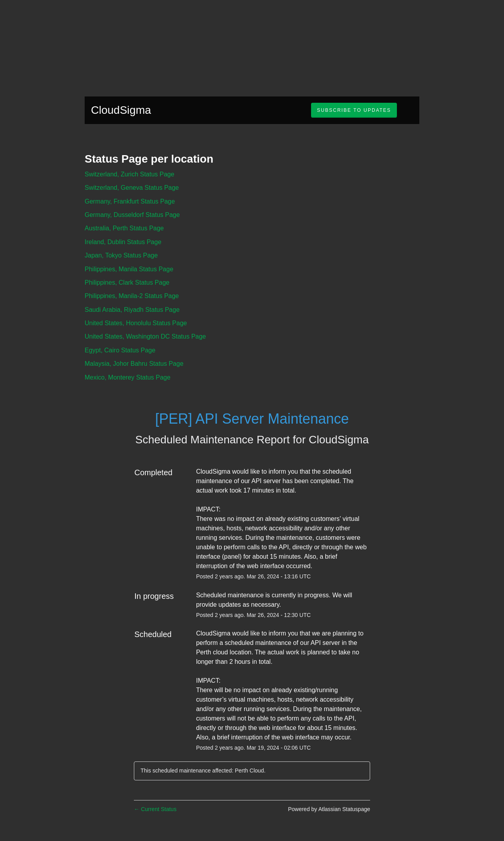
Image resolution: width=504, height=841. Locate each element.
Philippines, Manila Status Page (129, 269)
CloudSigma (121, 110)
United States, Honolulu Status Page (136, 323)
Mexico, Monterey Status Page (128, 377)
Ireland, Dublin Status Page (123, 242)
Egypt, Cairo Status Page (120, 350)
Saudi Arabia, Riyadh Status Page (132, 310)
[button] (354, 110)
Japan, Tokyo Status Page (121, 255)
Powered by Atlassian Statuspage (329, 809)
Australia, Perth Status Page (124, 228)
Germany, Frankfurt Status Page (130, 201)
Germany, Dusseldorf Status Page (132, 215)
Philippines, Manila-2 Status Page (132, 296)
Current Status (155, 809)
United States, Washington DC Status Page (145, 336)
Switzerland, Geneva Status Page (132, 188)
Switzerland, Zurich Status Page (130, 174)
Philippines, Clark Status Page (127, 282)
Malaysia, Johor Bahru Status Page (134, 364)
